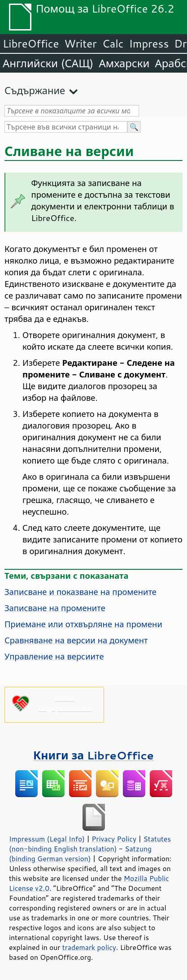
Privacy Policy (114, 839)
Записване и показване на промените (80, 592)
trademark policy (89, 947)
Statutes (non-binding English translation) (90, 844)
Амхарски (124, 63)
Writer (80, 43)
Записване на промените (55, 608)
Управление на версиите (54, 656)
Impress (149, 43)
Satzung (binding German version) (80, 854)
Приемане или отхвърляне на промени (83, 624)
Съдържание (35, 90)
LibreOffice (31, 43)
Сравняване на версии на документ (76, 640)
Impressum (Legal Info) (47, 839)
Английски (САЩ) (48, 63)
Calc (113, 43)
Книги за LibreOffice (93, 755)
